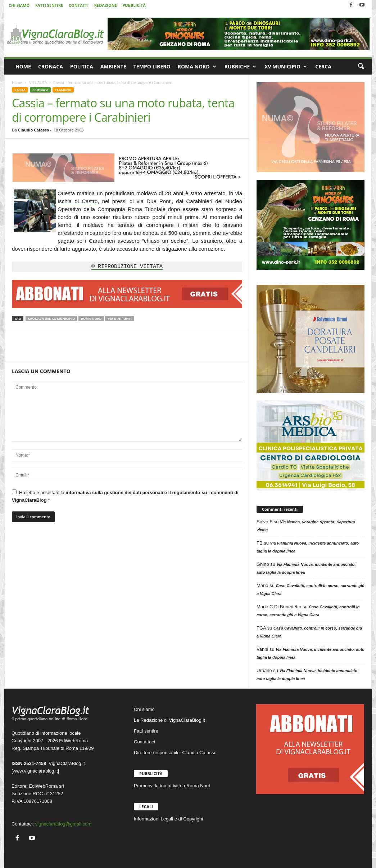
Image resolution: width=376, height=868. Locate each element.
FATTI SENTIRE (49, 5)
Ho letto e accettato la (125, 496)
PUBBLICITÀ (134, 5)
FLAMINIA (63, 90)
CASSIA (20, 90)
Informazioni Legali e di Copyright (169, 819)
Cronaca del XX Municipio (51, 319)
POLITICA (82, 66)
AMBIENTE (113, 66)
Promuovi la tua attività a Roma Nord (172, 786)
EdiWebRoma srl (46, 786)
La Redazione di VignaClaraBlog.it (169, 720)
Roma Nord (91, 319)
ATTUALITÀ (38, 82)
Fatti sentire (146, 731)
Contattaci (144, 742)
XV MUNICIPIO (286, 67)
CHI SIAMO (19, 5)
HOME (23, 66)
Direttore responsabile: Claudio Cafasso (175, 753)
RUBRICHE (241, 67)
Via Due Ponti (120, 319)
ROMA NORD (197, 67)
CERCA (323, 66)
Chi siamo (144, 709)
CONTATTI (79, 5)
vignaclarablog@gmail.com (63, 824)
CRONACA (51, 66)
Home (17, 82)
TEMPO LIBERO (152, 66)
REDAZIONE (106, 5)
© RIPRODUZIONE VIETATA (127, 267)
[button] (361, 67)
